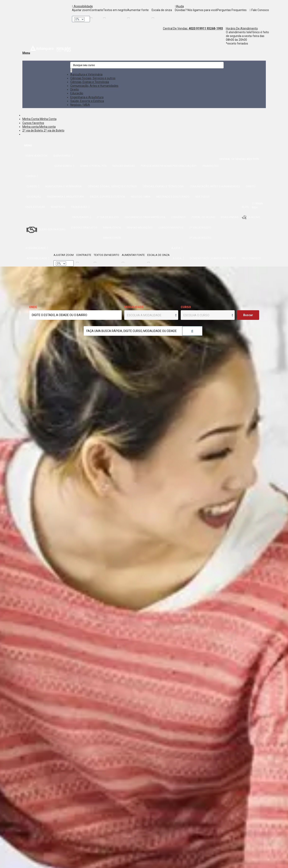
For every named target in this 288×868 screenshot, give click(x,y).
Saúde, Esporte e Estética (87, 101)
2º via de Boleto (33, 130)
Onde (33, 307)
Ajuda (179, 6)
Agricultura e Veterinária (86, 74)
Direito (75, 89)
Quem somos (63, 156)
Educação (77, 93)
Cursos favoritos (33, 123)
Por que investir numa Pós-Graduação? (169, 166)
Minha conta (31, 127)
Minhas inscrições (140, 228)
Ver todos (202, 197)
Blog (245, 207)
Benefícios (58, 207)
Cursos (32, 176)
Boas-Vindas (230, 217)
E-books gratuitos (84, 228)
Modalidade (134, 307)
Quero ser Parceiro (45, 230)
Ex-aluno (251, 217)
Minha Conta (31, 119)
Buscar (192, 331)
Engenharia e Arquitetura (87, 97)
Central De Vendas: (183, 28)
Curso (186, 307)
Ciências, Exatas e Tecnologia (90, 82)
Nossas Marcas (124, 166)
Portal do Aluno (203, 217)
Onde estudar (35, 207)
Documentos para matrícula (145, 217)
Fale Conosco (259, 10)
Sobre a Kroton (36, 156)
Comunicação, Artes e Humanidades (94, 86)
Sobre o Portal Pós (93, 166)
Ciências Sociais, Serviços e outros (93, 78)
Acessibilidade (82, 6)
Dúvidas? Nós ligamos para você (196, 10)
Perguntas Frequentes (232, 10)
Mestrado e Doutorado (173, 197)
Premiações (211, 166)
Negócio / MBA (80, 105)
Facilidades (81, 207)
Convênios (178, 217)
